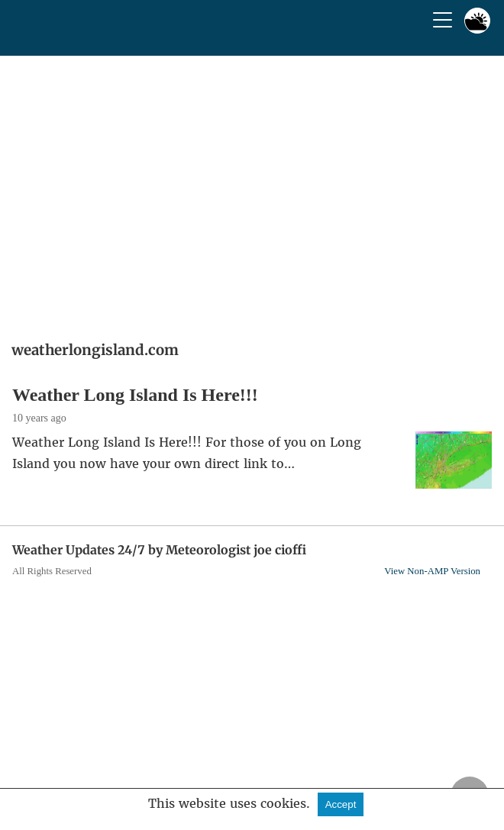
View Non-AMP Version (432, 571)
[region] (252, 193)
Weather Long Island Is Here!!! (135, 395)
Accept (341, 804)
